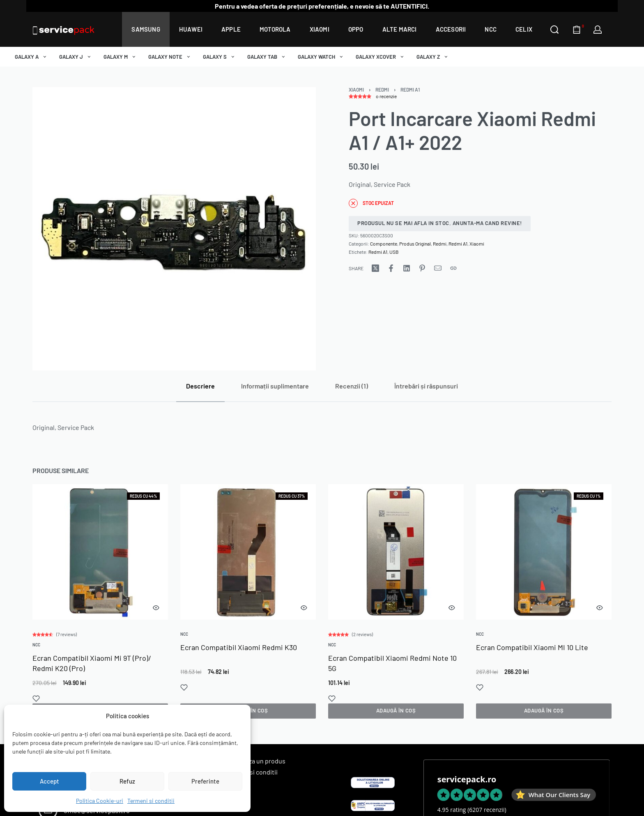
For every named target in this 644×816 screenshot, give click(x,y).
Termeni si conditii (151, 801)
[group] (100, 553)
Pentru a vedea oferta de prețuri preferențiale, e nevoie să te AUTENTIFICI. (322, 6)
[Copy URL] (453, 268)
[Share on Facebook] (391, 268)
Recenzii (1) (352, 386)
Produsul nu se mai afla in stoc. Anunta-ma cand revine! (440, 223)
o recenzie (386, 96)
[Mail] (438, 268)
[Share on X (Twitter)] (375, 268)
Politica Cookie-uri (100, 801)
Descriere (200, 386)
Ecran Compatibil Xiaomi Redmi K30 (239, 650)
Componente (384, 244)
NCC (37, 646)
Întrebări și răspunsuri (426, 386)
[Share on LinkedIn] (407, 268)
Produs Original (415, 244)
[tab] (200, 386)
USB (394, 252)
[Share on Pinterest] (422, 268)
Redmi (382, 90)
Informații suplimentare (275, 386)
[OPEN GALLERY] (174, 229)
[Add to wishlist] (37, 699)
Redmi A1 (410, 90)
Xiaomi (356, 90)
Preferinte (205, 781)
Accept (49, 781)
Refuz (127, 781)
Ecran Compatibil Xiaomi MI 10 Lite (532, 656)
